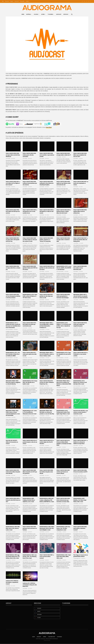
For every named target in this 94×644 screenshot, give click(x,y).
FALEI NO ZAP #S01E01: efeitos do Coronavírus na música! (12, 442)
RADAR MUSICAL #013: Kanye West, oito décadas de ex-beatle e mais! (30, 382)
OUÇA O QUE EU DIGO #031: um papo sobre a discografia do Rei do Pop (13, 240)
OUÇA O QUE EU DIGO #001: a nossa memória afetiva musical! (47, 557)
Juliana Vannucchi (77, 559)
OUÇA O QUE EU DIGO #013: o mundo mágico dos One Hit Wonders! (47, 442)
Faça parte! (22, 1)
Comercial (17, 1)
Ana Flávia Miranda (60, 272)
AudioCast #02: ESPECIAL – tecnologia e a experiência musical (12, 582)
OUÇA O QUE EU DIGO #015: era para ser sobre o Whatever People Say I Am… (47, 382)
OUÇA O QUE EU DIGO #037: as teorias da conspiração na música (81, 183)
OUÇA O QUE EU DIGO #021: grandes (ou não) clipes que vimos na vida (46, 296)
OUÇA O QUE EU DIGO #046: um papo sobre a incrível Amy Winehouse (13, 155)
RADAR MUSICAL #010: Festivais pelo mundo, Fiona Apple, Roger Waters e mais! (63, 412)
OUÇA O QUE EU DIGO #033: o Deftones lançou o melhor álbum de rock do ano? (64, 211)
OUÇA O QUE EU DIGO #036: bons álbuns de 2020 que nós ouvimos (13, 211)
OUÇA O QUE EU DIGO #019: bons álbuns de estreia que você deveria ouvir (29, 324)
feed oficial (49, 127)
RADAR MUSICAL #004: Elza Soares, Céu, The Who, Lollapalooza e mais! (63, 528)
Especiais (66, 14)
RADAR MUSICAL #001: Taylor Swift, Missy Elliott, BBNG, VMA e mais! (64, 557)
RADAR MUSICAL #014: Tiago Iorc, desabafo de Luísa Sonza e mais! (64, 354)
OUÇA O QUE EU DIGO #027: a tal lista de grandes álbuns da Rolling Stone (81, 240)
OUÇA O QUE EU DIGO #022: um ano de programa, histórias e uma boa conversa (13, 296)
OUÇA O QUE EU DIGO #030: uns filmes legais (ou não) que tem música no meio (30, 240)
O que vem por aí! (52, 637)
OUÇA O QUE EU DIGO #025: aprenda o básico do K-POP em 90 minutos (30, 268)
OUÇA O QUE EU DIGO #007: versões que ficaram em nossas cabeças (63, 472)
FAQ (3, 1)
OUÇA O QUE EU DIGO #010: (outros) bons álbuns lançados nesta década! (13, 472)
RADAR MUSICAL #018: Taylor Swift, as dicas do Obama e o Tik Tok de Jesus (30, 296)
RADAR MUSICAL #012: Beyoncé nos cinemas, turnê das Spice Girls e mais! (80, 382)
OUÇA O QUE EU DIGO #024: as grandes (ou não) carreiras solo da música (47, 268)
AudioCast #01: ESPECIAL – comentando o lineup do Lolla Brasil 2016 (30, 585)
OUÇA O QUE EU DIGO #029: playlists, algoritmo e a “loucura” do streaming (46, 240)
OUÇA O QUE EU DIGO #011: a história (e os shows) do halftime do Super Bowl (81, 442)
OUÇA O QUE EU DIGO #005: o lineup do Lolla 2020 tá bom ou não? (13, 500)
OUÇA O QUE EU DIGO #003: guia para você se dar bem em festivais (30, 528)
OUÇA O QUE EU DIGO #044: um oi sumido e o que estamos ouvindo (47, 155)
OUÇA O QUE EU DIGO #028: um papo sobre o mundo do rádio (63, 240)
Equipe (12, 1)
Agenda (45, 637)
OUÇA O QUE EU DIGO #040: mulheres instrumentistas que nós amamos (30, 183)
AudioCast (59, 14)
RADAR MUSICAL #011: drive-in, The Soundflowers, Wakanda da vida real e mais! (30, 412)
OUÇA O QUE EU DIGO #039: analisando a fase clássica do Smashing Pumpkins (47, 183)
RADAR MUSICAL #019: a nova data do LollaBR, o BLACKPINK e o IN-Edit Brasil (64, 268)
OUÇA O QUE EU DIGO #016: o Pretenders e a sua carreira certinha (81, 354)
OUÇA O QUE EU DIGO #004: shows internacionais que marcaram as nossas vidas (63, 500)
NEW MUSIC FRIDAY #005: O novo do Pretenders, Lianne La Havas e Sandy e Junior (47, 354)
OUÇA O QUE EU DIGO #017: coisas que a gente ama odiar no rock (30, 354)
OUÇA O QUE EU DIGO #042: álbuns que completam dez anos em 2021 (80, 155)
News (23, 14)
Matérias (29, 14)
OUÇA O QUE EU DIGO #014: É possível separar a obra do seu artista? (30, 442)
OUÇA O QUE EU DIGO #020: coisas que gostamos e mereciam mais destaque (63, 296)
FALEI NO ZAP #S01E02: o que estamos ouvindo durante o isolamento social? (81, 412)
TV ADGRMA (50, 14)
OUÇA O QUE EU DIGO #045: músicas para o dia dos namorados (29, 155)
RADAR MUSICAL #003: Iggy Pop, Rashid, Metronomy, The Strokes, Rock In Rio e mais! (13, 557)
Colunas (36, 14)
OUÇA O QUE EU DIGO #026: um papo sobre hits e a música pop (13, 268)
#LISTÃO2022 (59, 637)
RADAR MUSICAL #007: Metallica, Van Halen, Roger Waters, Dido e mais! (80, 500)
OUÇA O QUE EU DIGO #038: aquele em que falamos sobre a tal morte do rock (64, 183)
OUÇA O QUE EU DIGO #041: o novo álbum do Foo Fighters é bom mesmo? (13, 183)
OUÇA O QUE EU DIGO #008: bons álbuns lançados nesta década (46, 472)
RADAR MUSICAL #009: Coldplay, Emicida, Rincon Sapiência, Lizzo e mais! (29, 500)
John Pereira (76, 243)
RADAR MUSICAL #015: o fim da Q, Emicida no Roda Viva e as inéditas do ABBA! (13, 354)
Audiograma (8, 159)
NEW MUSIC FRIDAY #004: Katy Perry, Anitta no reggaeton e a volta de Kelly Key (13, 382)
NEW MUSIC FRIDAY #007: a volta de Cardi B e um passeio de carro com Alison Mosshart (81, 296)
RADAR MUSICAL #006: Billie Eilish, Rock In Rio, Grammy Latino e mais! (13, 528)
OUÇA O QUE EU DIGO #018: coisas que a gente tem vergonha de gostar (80, 324)
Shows (43, 14)
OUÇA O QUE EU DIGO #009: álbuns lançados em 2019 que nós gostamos (30, 472)
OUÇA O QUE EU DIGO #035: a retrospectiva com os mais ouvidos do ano (30, 211)
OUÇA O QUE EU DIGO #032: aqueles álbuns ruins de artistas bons (80, 211)
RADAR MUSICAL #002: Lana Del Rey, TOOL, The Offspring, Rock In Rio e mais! (30, 557)
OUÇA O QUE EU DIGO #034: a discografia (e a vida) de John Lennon (47, 211)
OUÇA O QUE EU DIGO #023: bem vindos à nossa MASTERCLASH (80, 268)
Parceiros (7, 1)
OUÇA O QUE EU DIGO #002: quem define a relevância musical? (80, 528)
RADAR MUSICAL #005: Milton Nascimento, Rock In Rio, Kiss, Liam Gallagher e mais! (47, 528)
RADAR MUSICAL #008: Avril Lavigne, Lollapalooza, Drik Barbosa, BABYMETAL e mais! (47, 500)
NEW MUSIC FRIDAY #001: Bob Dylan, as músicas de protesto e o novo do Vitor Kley (47, 412)
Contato (27, 1)
